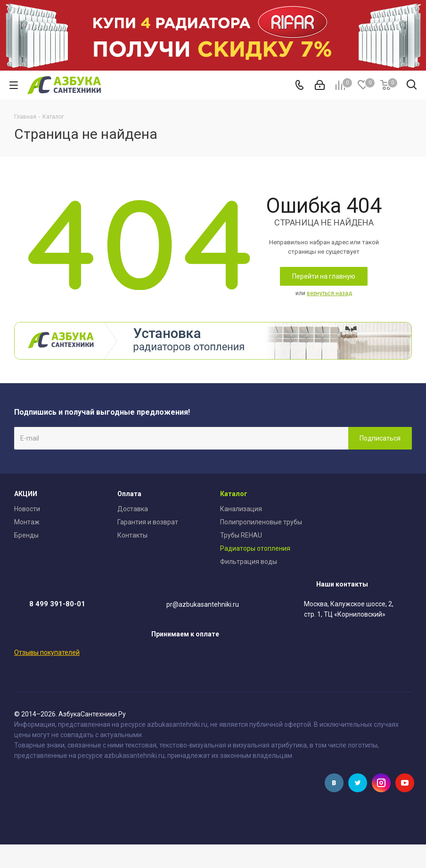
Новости (27, 509)
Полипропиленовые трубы (261, 522)
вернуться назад (329, 293)
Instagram (381, 783)
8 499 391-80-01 (57, 604)
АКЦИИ (26, 494)
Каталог (234, 494)
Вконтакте (334, 783)
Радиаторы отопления (255, 548)
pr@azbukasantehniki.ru (203, 605)
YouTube (405, 783)
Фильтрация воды (249, 562)
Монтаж (27, 522)
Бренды (26, 535)
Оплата (129, 494)
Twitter (358, 783)
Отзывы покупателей (47, 652)
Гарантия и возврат (148, 522)
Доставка (133, 509)
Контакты (132, 535)
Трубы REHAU (241, 535)
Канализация (241, 509)
